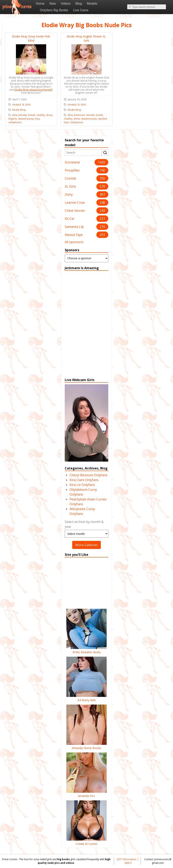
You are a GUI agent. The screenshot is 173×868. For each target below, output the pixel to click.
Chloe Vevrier (75, 211)
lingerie (13, 119)
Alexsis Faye (74, 235)
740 (102, 170)
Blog (79, 4)
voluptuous (15, 122)
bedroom (80, 115)
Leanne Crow (75, 203)
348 (102, 203)
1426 (101, 162)
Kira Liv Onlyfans (82, 485)
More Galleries (86, 545)
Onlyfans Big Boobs (54, 10)
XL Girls (70, 186)
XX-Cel (69, 219)
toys (37, 119)
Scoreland (72, 162)
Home (40, 4)
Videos (66, 4)
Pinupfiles (72, 170)
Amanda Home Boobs (86, 746)
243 (102, 211)
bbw (15, 115)
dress (49, 115)
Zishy (69, 194)
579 (102, 186)
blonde (23, 115)
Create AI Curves (86, 842)
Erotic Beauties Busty (86, 650)
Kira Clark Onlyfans (84, 480)
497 (102, 194)
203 (102, 235)
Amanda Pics (86, 794)
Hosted (17, 105)
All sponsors (74, 242)
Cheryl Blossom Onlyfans (89, 475)
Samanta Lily (74, 227)
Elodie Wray (19, 110)
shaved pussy (26, 119)
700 (102, 178)
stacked (102, 119)
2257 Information (126, 859)
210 (102, 227)
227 (102, 219)
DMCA (128, 863)
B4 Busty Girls (86, 698)
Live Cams (81, 10)
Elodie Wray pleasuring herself (33, 90)
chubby (41, 115)
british (32, 115)
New (53, 4)
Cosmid (70, 178)
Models (92, 4)
